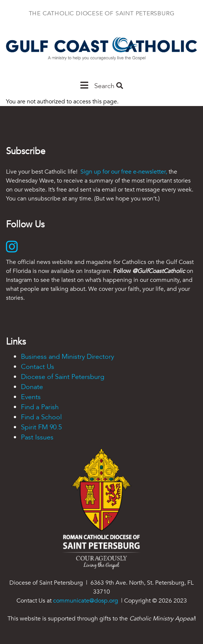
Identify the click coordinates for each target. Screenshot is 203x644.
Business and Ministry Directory (67, 357)
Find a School (41, 417)
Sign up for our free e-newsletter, (124, 172)
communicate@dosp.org (86, 601)
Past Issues (37, 437)
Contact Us (38, 367)
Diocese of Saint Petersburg (63, 377)
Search (109, 86)
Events (31, 397)
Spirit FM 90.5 (41, 427)
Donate (32, 387)
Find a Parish (40, 407)
